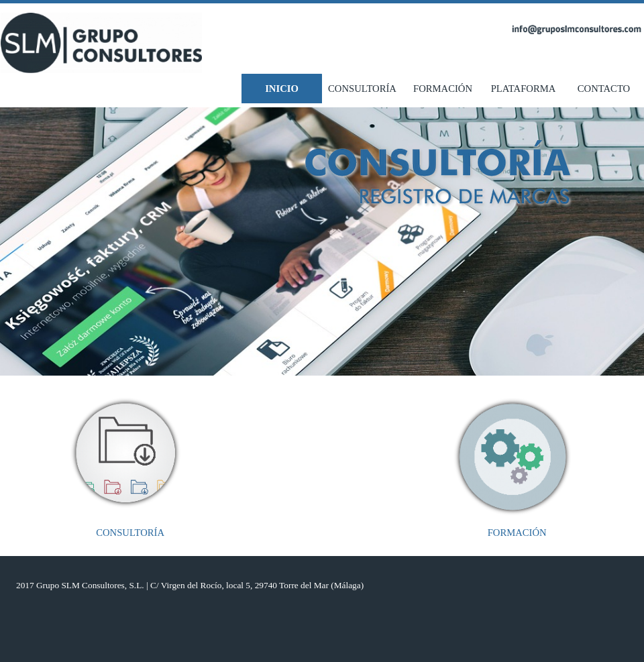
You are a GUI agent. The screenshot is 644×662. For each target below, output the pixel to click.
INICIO (282, 89)
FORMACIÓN (443, 89)
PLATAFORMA (524, 89)
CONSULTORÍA (362, 89)
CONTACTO (604, 89)
